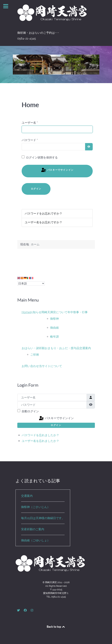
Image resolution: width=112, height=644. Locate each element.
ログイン (36, 189)
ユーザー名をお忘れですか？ (43, 222)
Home (26, 312)
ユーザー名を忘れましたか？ (40, 441)
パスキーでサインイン (57, 170)
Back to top (56, 627)
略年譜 (54, 337)
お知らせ (36, 312)
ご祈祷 (35, 355)
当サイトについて (50, 366)
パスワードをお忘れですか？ (43, 213)
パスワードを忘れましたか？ (40, 435)
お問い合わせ (30, 366)
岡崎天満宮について (54, 312)
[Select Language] (31, 283)
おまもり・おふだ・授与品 (62, 348)
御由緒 (54, 328)
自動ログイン (30, 411)
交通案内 (85, 348)
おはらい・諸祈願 (33, 348)
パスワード (30, 140)
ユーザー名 (30, 123)
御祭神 (54, 319)
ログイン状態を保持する (42, 157)
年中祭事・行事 (78, 312)
